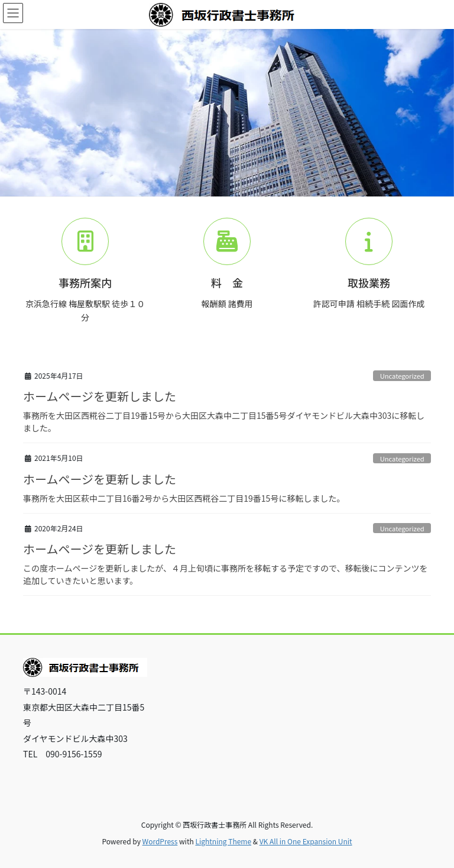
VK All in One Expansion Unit (306, 841)
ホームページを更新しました (100, 396)
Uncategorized (402, 376)
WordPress (160, 841)
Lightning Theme (223, 841)
